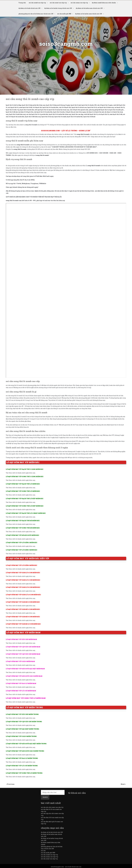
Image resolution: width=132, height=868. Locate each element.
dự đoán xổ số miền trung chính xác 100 (58, 8)
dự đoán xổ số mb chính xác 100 (29, 8)
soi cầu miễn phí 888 (64, 14)
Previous (11, 784)
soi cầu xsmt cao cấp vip (58, 3)
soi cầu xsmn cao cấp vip (79, 3)
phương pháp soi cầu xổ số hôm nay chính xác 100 (36, 14)
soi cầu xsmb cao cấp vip (37, 3)
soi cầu (43, 851)
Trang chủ (22, 3)
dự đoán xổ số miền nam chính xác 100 (89, 8)
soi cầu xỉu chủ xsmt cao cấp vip (52, 807)
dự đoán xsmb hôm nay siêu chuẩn (104, 3)
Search (45, 797)
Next (123, 784)
